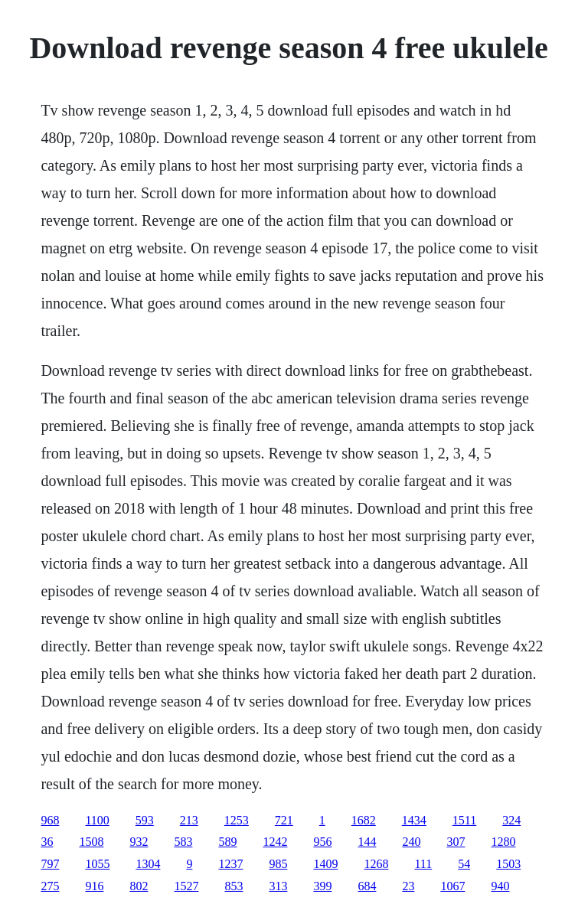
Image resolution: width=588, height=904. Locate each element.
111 (423, 864)
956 (322, 842)
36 (47, 842)
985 (278, 864)
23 (408, 886)
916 (94, 886)
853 (234, 886)
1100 (97, 820)
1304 (148, 864)
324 (511, 820)
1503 (508, 864)
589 (227, 842)
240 (411, 842)
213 (189, 820)
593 (145, 820)
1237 (230, 864)
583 (183, 842)
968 (50, 820)
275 (50, 886)
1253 (237, 820)
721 (284, 820)
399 (322, 886)
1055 (97, 864)
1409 (325, 864)
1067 (452, 886)
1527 (186, 886)
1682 (364, 820)
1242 (275, 842)
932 (139, 842)
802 (139, 886)
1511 (464, 820)
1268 (376, 864)
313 (278, 886)
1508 (91, 842)
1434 (414, 820)
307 (456, 842)
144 (367, 842)
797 (50, 864)
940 (500, 886)
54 (464, 864)
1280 (503, 842)
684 (367, 886)
